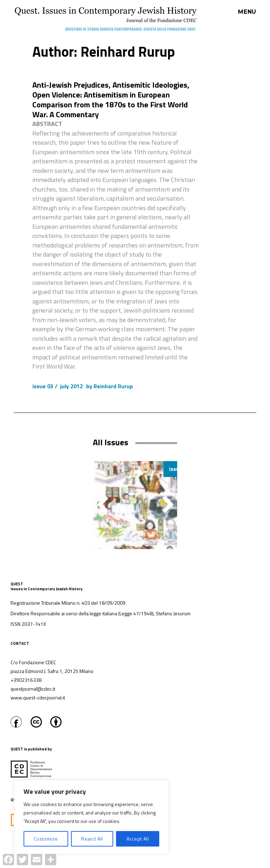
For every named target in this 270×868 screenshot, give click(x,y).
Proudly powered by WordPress (131, 864)
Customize (46, 839)
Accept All (138, 839)
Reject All (92, 839)
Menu (247, 12)
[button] (168, 504)
